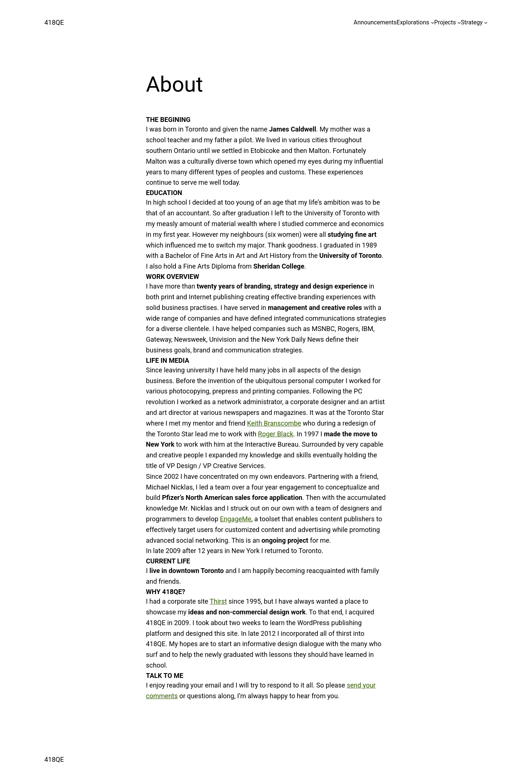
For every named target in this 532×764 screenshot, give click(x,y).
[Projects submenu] (459, 23)
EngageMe (236, 519)
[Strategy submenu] (486, 23)
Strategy (472, 22)
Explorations (413, 22)
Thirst (218, 601)
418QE (54, 22)
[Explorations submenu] (433, 23)
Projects (445, 22)
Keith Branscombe (274, 423)
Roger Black (276, 434)
